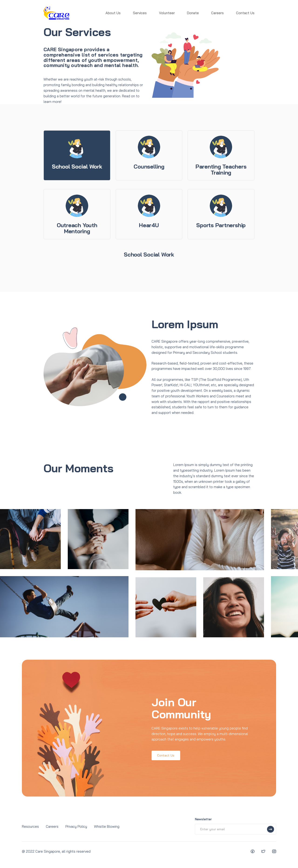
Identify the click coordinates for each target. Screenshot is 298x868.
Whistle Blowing (107, 826)
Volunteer (167, 13)
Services (140, 13)
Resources (30, 826)
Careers (217, 13)
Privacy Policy (76, 826)
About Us (113, 13)
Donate (193, 13)
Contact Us (245, 13)
